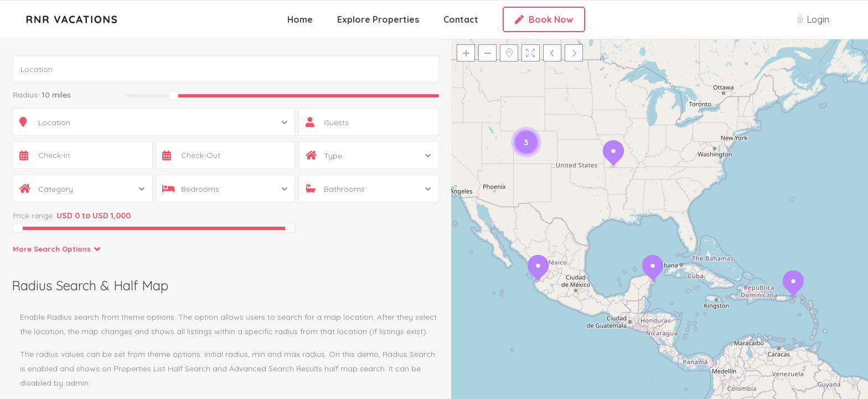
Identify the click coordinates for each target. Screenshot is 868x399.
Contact (461, 19)
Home (300, 19)
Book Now (544, 19)
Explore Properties (378, 19)
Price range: (33, 216)
